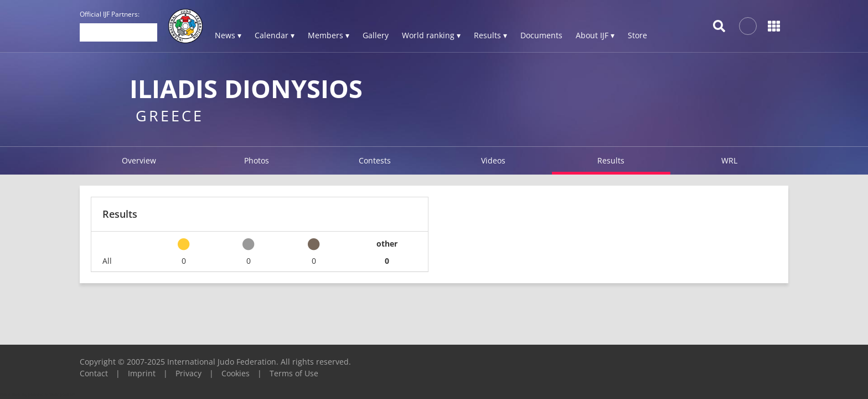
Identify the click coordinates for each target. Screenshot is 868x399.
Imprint (142, 373)
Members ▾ (329, 35)
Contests (375, 160)
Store (637, 35)
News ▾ (228, 35)
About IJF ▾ (595, 35)
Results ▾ (490, 35)
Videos (493, 160)
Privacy (188, 373)
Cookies (236, 373)
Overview (139, 160)
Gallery (376, 35)
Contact (94, 373)
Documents (541, 35)
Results (611, 160)
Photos (257, 160)
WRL (729, 160)
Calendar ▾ (275, 35)
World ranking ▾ (431, 35)
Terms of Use (294, 373)
